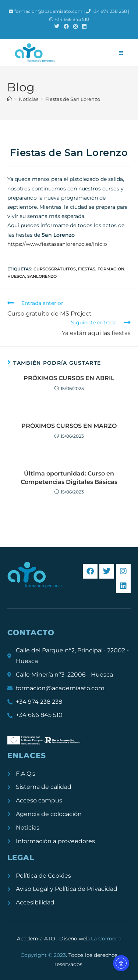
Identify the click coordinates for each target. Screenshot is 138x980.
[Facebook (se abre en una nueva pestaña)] (66, 26)
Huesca (16, 276)
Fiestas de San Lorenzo (73, 99)
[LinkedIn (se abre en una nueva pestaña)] (83, 26)
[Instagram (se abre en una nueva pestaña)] (75, 26)
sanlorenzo (42, 276)
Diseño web (90, 939)
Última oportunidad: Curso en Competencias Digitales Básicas (69, 478)
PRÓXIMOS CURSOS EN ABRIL (69, 378)
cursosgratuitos (55, 269)
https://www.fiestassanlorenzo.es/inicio (57, 244)
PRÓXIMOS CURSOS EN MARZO (69, 426)
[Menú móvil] (121, 53)
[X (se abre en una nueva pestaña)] (57, 26)
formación (111, 269)
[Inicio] (9, 99)
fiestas (87, 269)
